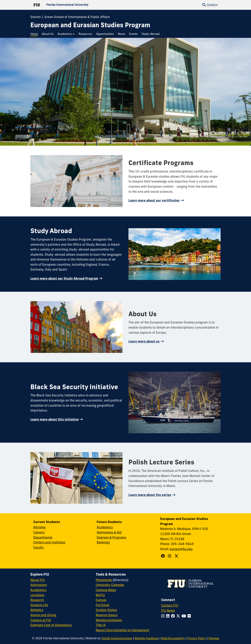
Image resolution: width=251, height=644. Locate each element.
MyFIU (100, 595)
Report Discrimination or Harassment (122, 630)
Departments (43, 537)
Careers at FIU (41, 620)
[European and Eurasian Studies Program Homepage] (90, 25)
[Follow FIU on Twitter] (179, 616)
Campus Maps (106, 590)
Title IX (101, 625)
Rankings (103, 542)
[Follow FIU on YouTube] (185, 616)
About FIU (38, 580)
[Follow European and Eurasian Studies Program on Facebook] (163, 556)
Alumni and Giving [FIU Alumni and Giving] (43, 615)
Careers (39, 532)
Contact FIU (170, 605)
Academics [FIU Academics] (38, 590)
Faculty (39, 547)
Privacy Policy (197, 638)
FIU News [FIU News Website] (168, 610)
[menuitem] (35, 34)
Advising (40, 527)
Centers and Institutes (49, 542)
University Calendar (110, 585)
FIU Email (102, 605)
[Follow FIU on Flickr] (190, 616)
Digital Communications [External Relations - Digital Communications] (117, 638)
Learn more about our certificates (154, 200)
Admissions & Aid (109, 532)
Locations (37, 595)
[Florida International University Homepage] (78, 5)
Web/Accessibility (173, 638)
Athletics (37, 610)
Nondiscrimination (109, 620)
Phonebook (104, 580)
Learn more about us (144, 341)
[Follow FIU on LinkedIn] (169, 616)
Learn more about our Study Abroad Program (64, 278)
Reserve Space (107, 615)
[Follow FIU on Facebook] (174, 616)
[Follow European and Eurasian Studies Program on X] (177, 556)
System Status (106, 610)
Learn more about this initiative (55, 419)
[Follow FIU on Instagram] (164, 616)
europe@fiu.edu (181, 549)
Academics (105, 527)
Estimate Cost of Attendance (51, 625)
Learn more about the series (150, 495)
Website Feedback (147, 638)
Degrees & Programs (111, 537)
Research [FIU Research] (37, 600)
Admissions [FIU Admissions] (39, 585)
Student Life (39, 605)
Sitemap (214, 638)
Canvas (101, 600)
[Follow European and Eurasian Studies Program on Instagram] (170, 556)
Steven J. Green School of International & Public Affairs (70, 17)
